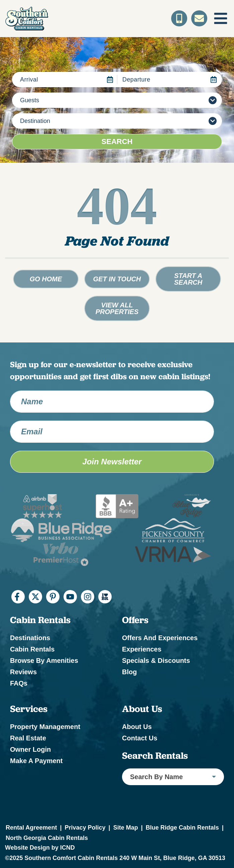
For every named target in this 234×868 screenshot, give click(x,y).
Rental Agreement (31, 828)
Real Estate (28, 738)
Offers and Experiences (160, 638)
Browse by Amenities (44, 661)
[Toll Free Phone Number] (179, 18)
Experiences (142, 649)
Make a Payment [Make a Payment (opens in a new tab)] (36, 761)
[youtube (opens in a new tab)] (70, 597)
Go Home (46, 279)
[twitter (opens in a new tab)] (35, 597)
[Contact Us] (199, 18)
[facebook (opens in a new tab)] (18, 597)
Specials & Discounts (156, 661)
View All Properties (117, 308)
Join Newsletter (112, 462)
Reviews (23, 672)
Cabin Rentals (32, 649)
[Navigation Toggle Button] (221, 18)
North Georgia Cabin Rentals (47, 838)
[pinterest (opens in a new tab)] (53, 597)
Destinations (30, 638)
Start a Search (188, 279)
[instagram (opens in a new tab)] (88, 597)
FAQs (19, 683)
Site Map (126, 828)
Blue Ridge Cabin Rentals (182, 828)
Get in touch (117, 279)
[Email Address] (112, 432)
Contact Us (140, 738)
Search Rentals (155, 756)
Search (117, 141)
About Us (137, 727)
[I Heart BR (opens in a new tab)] (105, 597)
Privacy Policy (85, 828)
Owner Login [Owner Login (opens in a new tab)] (30, 749)
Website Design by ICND (40, 848)
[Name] (112, 402)
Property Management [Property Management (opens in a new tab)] (45, 727)
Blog (129, 672)
